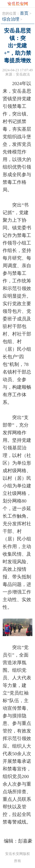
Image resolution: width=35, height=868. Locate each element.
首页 (24, 13)
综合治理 (11, 19)
